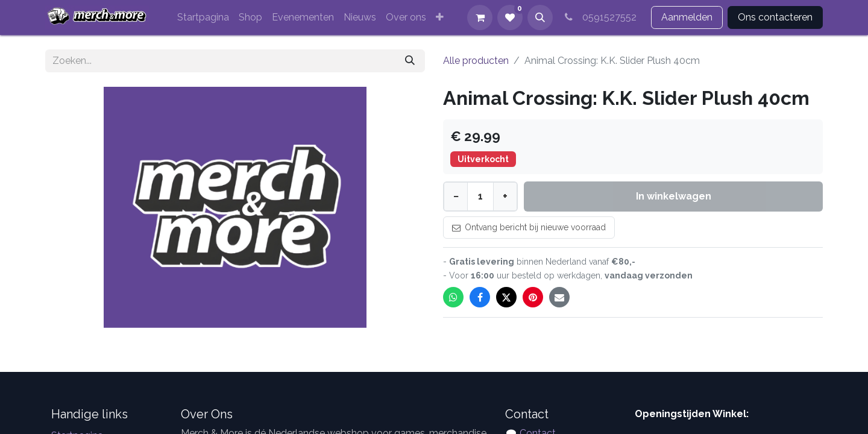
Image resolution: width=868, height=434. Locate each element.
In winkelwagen (674, 196)
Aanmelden (687, 17)
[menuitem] (203, 17)
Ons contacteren (775, 17)
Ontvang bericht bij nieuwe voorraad (529, 227)
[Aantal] (480, 197)
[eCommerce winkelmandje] (480, 17)
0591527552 (599, 17)
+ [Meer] (505, 196)
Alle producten (476, 61)
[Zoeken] (410, 61)
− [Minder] (456, 196)
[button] (540, 17)
